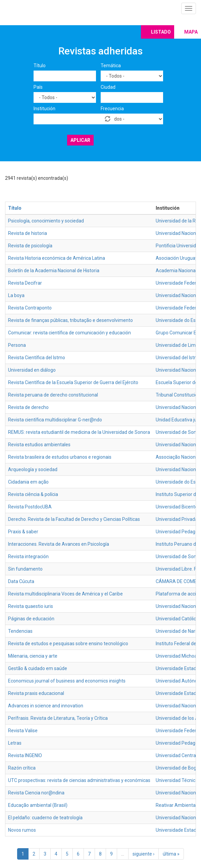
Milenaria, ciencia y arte (33, 656)
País (38, 87)
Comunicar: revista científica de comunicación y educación (69, 333)
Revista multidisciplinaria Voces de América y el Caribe (65, 594)
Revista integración (28, 556)
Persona (17, 345)
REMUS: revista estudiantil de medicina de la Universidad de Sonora (79, 432)
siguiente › (143, 854)
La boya (16, 295)
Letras (15, 743)
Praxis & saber (23, 532)
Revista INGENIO (25, 755)
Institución (44, 109)
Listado (161, 32)
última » (171, 854)
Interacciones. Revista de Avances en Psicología (59, 544)
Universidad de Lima (177, 345)
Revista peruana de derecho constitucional (53, 395)
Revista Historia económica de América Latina (57, 258)
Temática (111, 66)
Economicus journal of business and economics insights (67, 681)
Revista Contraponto (30, 308)
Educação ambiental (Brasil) (38, 805)
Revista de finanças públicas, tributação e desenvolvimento (70, 320)
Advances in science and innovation (46, 706)
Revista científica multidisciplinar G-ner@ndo (55, 420)
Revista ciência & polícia (33, 494)
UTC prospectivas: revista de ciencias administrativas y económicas (79, 780)
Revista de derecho (28, 407)
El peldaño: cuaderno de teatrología (45, 818)
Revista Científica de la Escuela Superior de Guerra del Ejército (73, 382)
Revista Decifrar (25, 283)
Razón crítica (22, 768)
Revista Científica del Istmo (37, 358)
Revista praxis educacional (36, 693)
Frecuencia (112, 109)
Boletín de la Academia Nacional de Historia (54, 271)
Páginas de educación (31, 619)
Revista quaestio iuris (31, 606)
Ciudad (108, 87)
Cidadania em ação (28, 482)
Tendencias (20, 631)
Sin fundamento (25, 569)
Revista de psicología (30, 246)
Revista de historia (28, 233)
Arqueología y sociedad (33, 469)
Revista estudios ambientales (39, 445)
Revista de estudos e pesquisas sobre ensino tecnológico (68, 644)
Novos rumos (22, 830)
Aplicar (80, 140)
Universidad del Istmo (178, 358)
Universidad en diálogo (32, 370)
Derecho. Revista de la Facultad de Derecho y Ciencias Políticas (74, 519)
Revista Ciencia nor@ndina (36, 793)
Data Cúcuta (21, 581)
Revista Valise (23, 731)
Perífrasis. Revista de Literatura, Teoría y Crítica (58, 718)
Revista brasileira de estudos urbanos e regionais (60, 457)
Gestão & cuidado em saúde (38, 668)
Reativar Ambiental (176, 805)
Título (40, 66)
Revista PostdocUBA (30, 507)
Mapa (191, 32)
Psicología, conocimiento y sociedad (46, 221)
